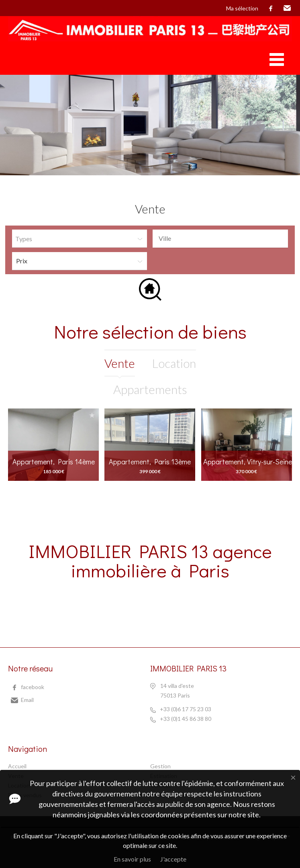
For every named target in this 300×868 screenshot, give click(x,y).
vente (120, 363)
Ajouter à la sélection (92, 415)
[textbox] (222, 238)
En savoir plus (132, 859)
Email (287, 8)
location (174, 363)
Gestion (160, 766)
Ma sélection (242, 8)
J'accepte (173, 859)
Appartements (150, 389)
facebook (271, 8)
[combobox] (220, 239)
